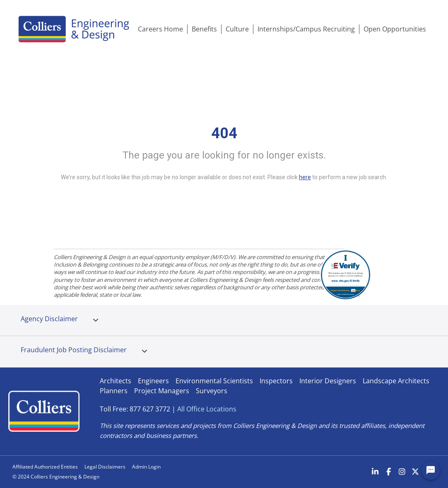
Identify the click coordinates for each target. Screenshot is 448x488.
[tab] (96, 320)
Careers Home (160, 29)
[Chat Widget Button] (431, 471)
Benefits (204, 29)
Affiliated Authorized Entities (45, 467)
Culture (237, 29)
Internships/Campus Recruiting (306, 29)
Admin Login (146, 467)
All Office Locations (207, 409)
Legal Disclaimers (105, 467)
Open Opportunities (395, 29)
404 (224, 133)
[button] (96, 320)
